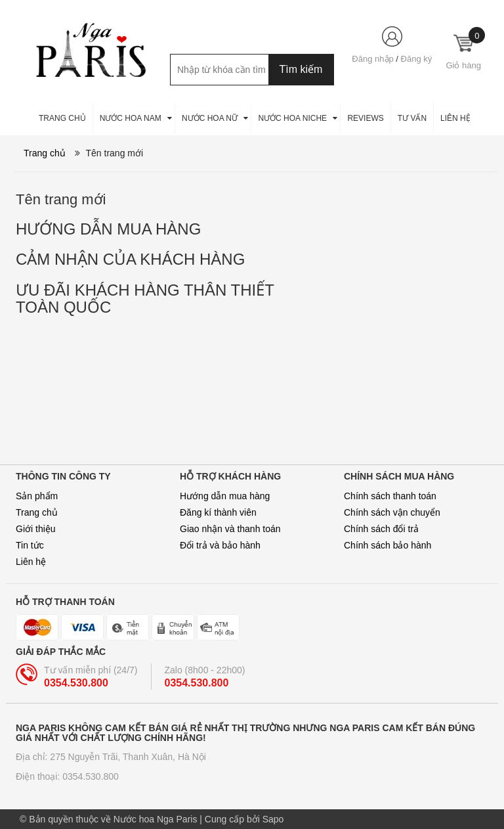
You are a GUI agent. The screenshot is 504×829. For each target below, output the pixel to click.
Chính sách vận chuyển (392, 512)
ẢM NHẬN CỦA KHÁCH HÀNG (130, 259)
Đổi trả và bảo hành (220, 545)
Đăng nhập (372, 59)
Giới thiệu (36, 529)
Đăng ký (417, 59)
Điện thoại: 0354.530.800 (67, 776)
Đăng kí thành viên (218, 512)
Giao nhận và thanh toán (230, 529)
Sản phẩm (37, 496)
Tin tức (30, 545)
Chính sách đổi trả (381, 529)
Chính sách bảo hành (388, 545)
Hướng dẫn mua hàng (225, 496)
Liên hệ (31, 562)
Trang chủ (37, 512)
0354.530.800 (76, 683)
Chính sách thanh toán (390, 496)
